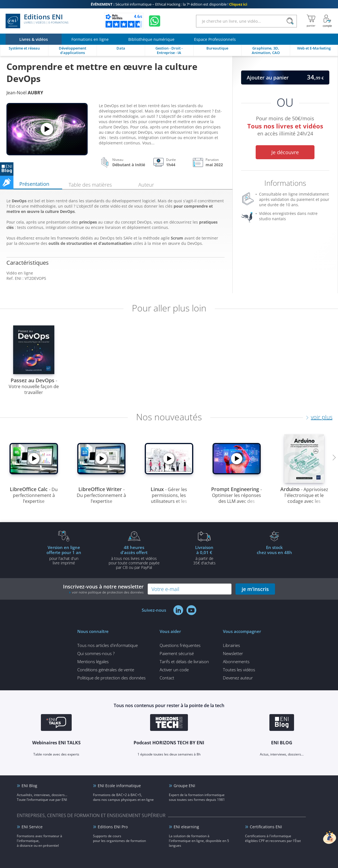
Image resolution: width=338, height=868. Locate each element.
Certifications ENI (266, 827)
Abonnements (236, 661)
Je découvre (285, 152)
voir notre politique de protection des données (108, 592)
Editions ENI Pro (113, 827)
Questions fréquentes (180, 645)
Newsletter (233, 653)
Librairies (231, 645)
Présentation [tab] (34, 184)
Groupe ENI (184, 786)
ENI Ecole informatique (119, 786)
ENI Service (32, 827)
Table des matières (90, 185)
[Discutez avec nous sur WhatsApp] (155, 21)
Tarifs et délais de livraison (184, 661)
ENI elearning (186, 827)
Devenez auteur (238, 678)
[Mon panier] (311, 21)
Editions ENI (37, 21)
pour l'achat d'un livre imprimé (64, 555)
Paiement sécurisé (177, 653)
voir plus (322, 417)
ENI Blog (29, 786)
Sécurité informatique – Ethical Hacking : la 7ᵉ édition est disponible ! (169, 4)
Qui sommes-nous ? (96, 653)
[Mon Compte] (327, 21)
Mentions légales (93, 661)
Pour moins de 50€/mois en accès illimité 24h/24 (285, 127)
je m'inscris (255, 589)
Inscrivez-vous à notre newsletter (103, 589)
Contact (167, 678)
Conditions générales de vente (106, 670)
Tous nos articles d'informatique (108, 645)
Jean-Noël (25, 93)
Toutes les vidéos (239, 670)
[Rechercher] (290, 21)
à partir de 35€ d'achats (204, 555)
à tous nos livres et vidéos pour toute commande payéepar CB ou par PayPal (134, 557)
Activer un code (174, 670)
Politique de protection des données (111, 678)
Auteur (146, 185)
